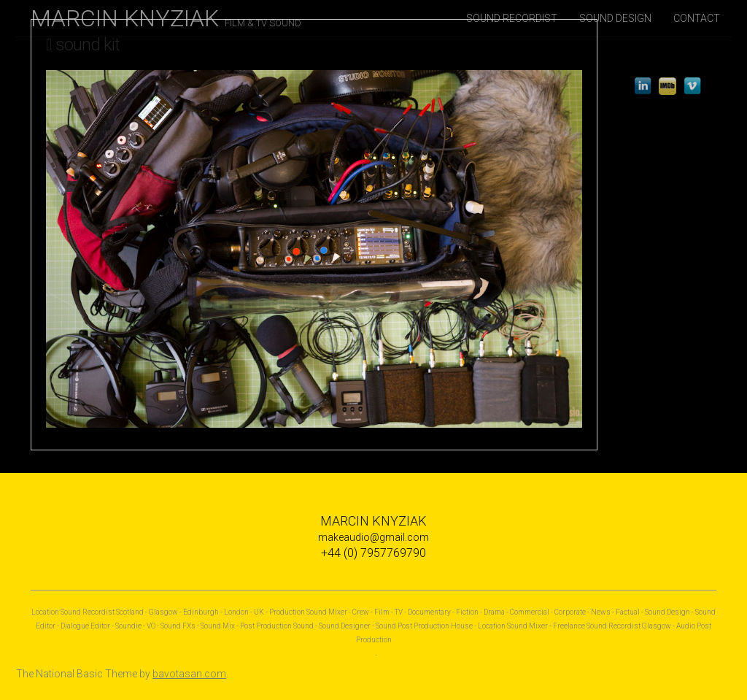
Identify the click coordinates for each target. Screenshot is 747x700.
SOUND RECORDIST (512, 18)
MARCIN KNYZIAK (166, 18)
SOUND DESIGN (615, 18)
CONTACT (697, 18)
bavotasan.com (189, 674)
